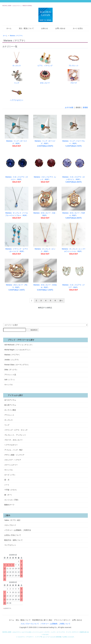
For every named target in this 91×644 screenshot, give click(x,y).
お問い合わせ (59, 28)
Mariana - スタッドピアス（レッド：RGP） (45, 167)
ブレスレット (74, 59)
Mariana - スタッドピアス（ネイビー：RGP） (17, 167)
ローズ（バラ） (10, 475)
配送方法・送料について (14, 540)
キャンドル (9, 385)
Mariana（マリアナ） (17, 36)
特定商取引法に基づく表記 (42, 620)
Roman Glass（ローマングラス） (17, 365)
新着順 (85, 107)
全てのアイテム (10, 400)
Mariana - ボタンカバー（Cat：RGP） (45, 203)
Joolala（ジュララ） (12, 360)
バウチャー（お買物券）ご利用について (55, 624)
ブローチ (74, 77)
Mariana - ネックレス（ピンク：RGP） (45, 239)
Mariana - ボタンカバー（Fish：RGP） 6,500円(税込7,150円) (17, 275)
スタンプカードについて (30, 624)
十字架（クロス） (11, 490)
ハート (7, 485)
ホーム (7, 28)
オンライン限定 (10, 410)
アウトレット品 (10, 375)
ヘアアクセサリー (17, 94)
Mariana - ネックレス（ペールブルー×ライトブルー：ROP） (17, 203)
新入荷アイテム (10, 405)
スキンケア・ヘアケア (13, 460)
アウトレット (9, 415)
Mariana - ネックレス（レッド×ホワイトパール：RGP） (73, 239)
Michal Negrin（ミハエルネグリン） (18, 350)
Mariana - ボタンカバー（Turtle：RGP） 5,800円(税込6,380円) (73, 203)
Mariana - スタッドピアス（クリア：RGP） (73, 275)
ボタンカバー (45, 77)
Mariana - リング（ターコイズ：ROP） (17, 131)
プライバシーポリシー (62, 620)
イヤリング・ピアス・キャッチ (16, 430)
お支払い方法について (13, 535)
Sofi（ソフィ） (10, 380)
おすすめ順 (69, 107)
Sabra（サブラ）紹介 (12, 520)
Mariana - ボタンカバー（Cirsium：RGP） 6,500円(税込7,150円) (45, 275)
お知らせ (43, 28)
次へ (61, 301)
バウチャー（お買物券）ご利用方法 (18, 530)
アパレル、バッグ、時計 (14, 450)
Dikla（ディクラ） (11, 370)
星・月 (7, 480)
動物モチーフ (9, 505)
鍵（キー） (9, 495)
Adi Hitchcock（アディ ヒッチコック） (19, 345)
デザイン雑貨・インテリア (14, 455)
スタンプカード (10, 525)
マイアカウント (10, 545)
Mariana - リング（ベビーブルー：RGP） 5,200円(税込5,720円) (73, 131)
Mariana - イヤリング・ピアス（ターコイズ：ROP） (17, 239)
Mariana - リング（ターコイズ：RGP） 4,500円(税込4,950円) (45, 131)
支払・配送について (25, 28)
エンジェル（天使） (12, 500)
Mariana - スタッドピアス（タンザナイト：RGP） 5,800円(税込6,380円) (73, 167)
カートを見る (76, 28)
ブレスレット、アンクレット (15, 435)
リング (17, 77)
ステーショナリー (11, 465)
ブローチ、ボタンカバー (14, 440)
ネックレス (17, 59)
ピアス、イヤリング (45, 59)
